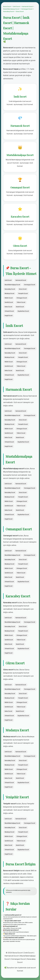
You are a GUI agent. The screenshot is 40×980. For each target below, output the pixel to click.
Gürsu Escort (20, 11)
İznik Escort (16, 7)
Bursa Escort (7, 7)
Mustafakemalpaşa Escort (11, 9)
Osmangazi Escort (27, 9)
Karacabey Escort (9, 11)
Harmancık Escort (27, 7)
